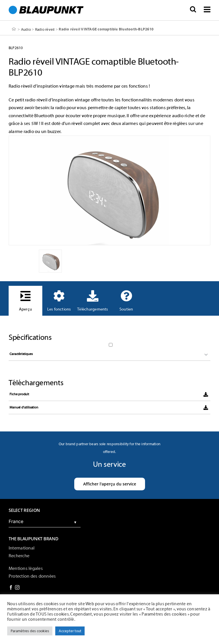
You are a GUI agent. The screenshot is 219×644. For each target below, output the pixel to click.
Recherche (19, 556)
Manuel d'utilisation (24, 407)
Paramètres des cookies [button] (30, 631)
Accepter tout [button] (70, 631)
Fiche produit (19, 394)
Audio (26, 29)
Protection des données (32, 576)
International (22, 548)
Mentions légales (26, 568)
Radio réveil (45, 29)
